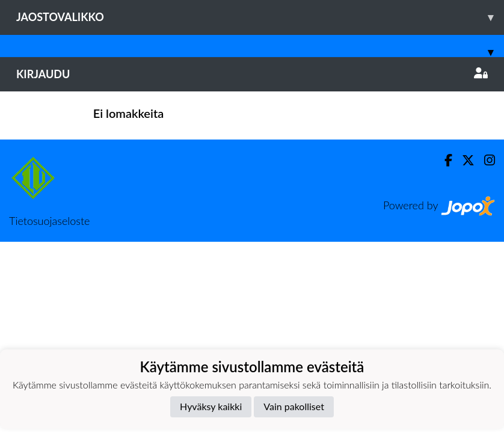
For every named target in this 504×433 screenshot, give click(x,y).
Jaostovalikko (260, 17)
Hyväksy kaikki (211, 406)
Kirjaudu (252, 74)
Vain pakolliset (294, 406)
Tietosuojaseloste (49, 221)
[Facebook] (444, 160)
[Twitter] (463, 160)
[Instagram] (485, 160)
